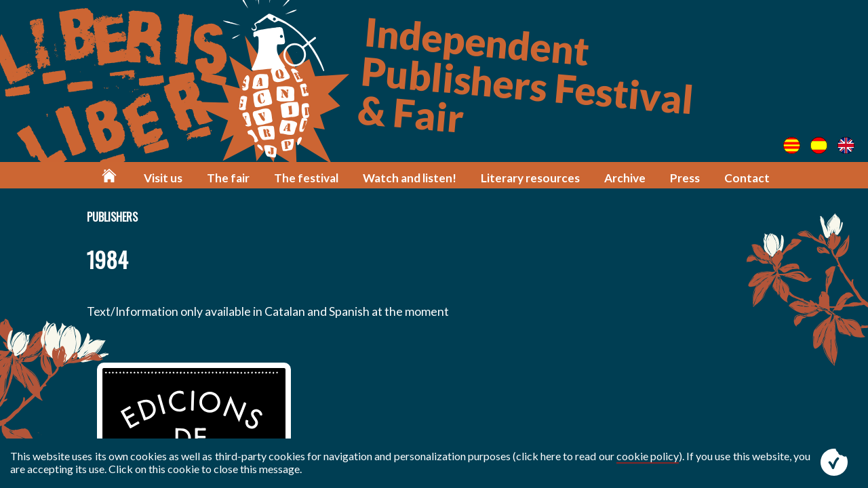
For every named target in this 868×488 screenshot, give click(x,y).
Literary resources (530, 178)
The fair (228, 178)
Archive (625, 178)
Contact (747, 178)
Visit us (163, 178)
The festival (306, 178)
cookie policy (648, 456)
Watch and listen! (410, 178)
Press (685, 178)
